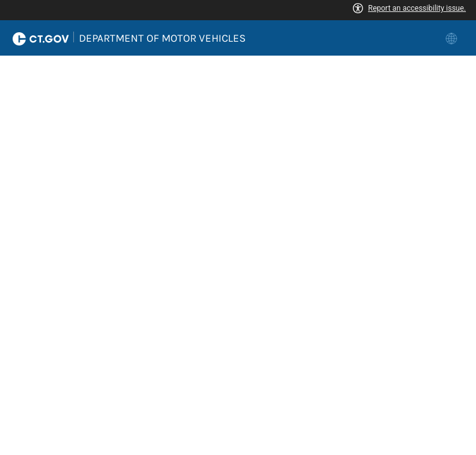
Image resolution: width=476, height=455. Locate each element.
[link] (453, 38)
